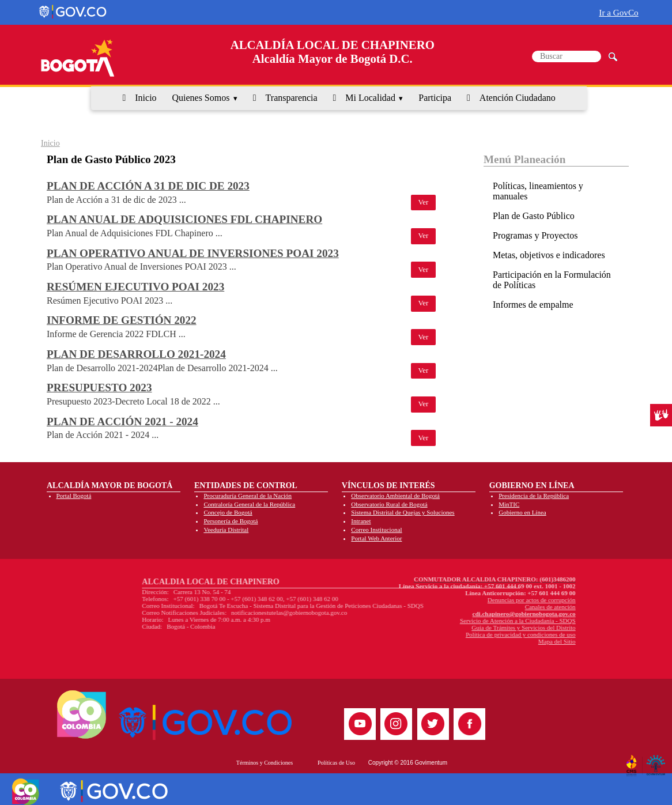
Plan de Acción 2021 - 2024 (122, 422)
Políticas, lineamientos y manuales (538, 191)
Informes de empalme (533, 305)
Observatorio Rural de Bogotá (389, 504)
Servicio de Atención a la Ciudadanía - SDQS (449, 621)
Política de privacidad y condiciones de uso (452, 634)
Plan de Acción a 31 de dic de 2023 (148, 186)
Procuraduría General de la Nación (248, 496)
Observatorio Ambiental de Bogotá (395, 496)
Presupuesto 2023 (99, 388)
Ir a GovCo (618, 12)
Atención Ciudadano (518, 98)
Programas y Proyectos (535, 235)
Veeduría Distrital (226, 530)
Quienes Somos (201, 98)
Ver (424, 202)
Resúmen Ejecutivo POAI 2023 (135, 287)
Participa (435, 98)
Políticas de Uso (336, 763)
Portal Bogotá (74, 496)
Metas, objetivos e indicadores (549, 255)
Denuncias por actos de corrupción (463, 600)
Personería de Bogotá (231, 521)
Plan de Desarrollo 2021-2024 (136, 354)
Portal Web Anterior (376, 538)
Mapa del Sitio (488, 641)
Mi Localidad (370, 98)
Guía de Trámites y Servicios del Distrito (455, 628)
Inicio (146, 98)
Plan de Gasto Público (534, 216)
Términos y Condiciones (265, 763)
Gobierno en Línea (522, 512)
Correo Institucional (376, 530)
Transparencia (292, 98)
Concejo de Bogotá (228, 512)
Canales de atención (481, 607)
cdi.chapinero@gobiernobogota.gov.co (455, 614)
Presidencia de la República (534, 496)
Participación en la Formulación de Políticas (552, 280)
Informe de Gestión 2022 (122, 320)
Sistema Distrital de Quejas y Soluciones (403, 512)
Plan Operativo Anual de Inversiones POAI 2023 (193, 253)
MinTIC (509, 504)
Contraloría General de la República (249, 504)
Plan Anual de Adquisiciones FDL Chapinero (184, 219)
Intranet (361, 521)
